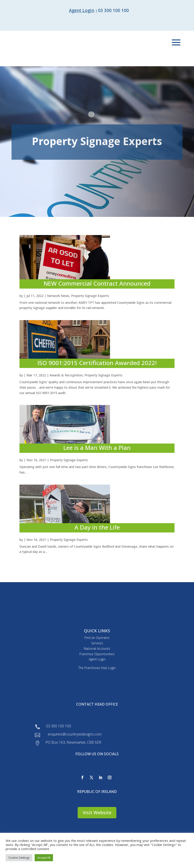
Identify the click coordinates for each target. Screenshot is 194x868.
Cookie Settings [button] (19, 858)
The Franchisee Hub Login (97, 668)
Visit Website (97, 813)
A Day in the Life (97, 527)
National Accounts (97, 649)
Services (97, 643)
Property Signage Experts (90, 296)
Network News (58, 296)
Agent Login (97, 659)
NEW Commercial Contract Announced (97, 283)
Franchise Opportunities (97, 654)
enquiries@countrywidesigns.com (75, 734)
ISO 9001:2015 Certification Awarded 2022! (97, 363)
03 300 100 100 (113, 10)
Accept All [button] (44, 858)
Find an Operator (97, 638)
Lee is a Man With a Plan (97, 448)
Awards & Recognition (66, 375)
